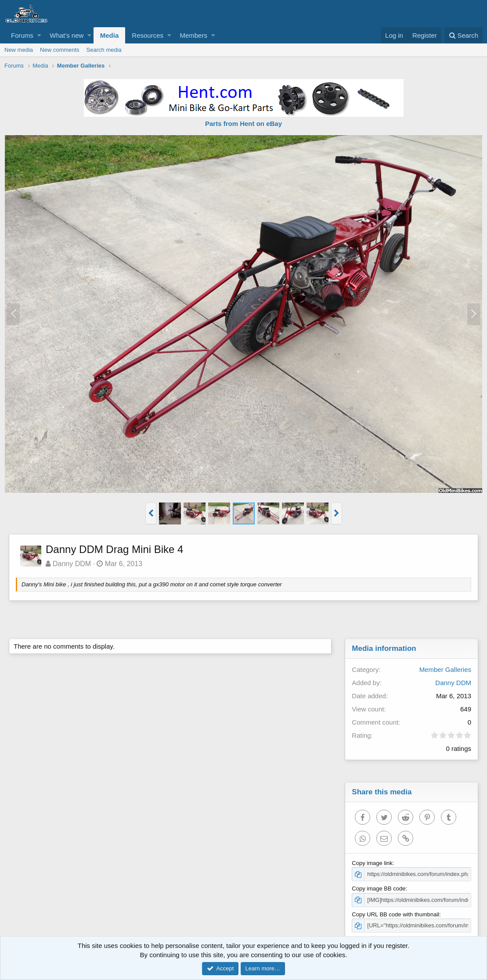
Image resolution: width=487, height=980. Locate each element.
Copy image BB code (379, 888)
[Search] (464, 35)
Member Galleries (445, 669)
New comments (60, 50)
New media (19, 50)
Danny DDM (72, 564)
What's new (67, 35)
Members (193, 35)
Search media (104, 50)
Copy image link (372, 863)
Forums (22, 35)
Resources (148, 35)
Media (110, 35)
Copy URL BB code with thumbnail (395, 914)
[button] (39, 35)
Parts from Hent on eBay (243, 124)
